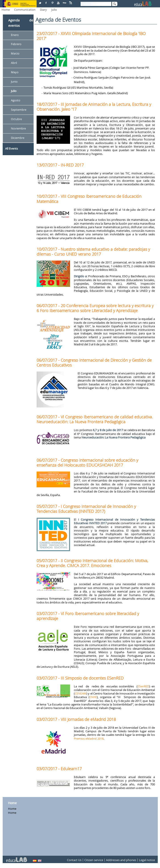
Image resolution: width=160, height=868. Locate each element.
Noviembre (18, 128)
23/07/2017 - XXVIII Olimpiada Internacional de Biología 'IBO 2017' (91, 36)
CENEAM (81, 693)
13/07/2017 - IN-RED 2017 (60, 165)
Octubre (16, 119)
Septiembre (19, 110)
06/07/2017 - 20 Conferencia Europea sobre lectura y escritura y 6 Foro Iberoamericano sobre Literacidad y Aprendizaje (95, 308)
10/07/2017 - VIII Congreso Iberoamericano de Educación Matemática (89, 199)
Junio (14, 81)
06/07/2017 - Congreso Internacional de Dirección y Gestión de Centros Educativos (94, 363)
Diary (43, 10)
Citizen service (94, 860)
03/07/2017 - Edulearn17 (59, 769)
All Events (11, 148)
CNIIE (93, 697)
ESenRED (143, 686)
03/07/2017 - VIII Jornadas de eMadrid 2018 (76, 719)
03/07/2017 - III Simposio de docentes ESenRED (80, 678)
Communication (25, 10)
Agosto (16, 100)
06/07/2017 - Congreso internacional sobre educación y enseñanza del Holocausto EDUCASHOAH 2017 (87, 463)
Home (6, 10)
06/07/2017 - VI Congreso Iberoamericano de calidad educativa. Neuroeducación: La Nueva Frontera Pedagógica (95, 419)
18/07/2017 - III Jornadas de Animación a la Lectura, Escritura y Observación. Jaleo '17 (94, 107)
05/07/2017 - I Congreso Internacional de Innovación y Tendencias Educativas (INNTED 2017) (86, 509)
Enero (15, 35)
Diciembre (18, 138)
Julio (54, 10)
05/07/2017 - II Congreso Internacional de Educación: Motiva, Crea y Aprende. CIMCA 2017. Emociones (92, 563)
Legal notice (147, 860)
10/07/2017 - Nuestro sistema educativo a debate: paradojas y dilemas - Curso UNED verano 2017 (93, 252)
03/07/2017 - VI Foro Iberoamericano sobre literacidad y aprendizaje (88, 616)
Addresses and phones (121, 860)
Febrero (16, 44)
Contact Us (74, 860)
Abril (14, 63)
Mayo (15, 72)
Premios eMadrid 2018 (89, 739)
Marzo (15, 54)
